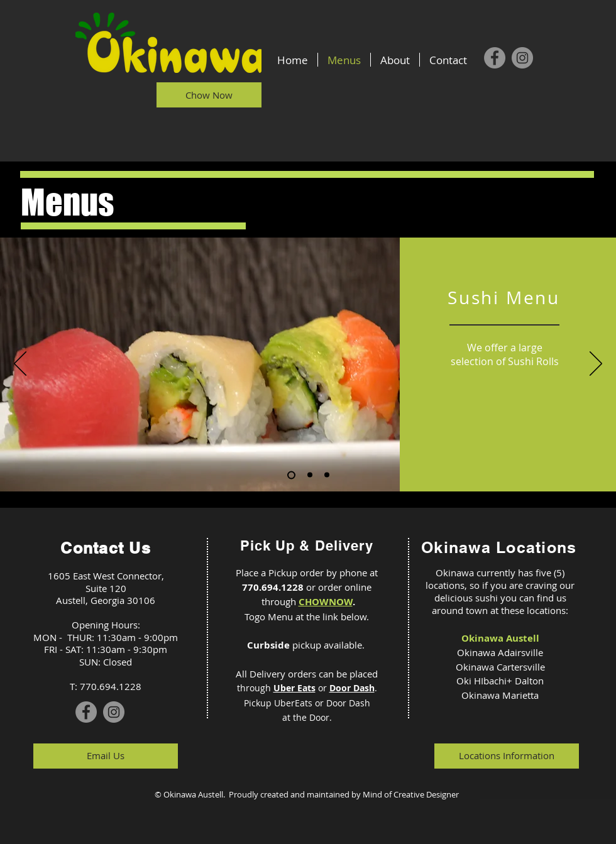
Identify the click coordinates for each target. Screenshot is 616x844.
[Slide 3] (327, 475)
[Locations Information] (507, 756)
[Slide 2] (310, 475)
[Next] (596, 364)
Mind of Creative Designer (411, 794)
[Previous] (20, 364)
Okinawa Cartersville (500, 667)
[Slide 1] (291, 475)
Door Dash (352, 688)
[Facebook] (495, 58)
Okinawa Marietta (500, 695)
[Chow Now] (209, 95)
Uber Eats (294, 688)
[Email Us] (106, 756)
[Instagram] (522, 58)
